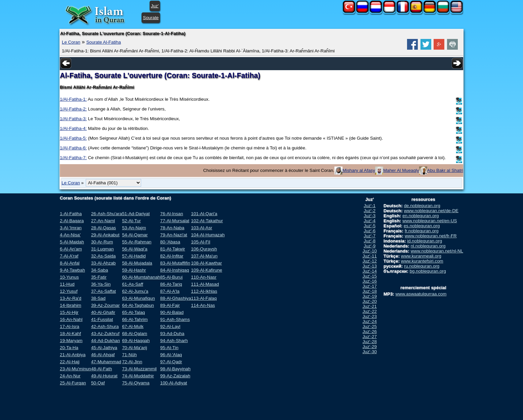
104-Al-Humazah (208, 235)
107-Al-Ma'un (204, 256)
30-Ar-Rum (102, 242)
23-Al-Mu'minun (75, 369)
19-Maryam (71, 341)
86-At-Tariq (171, 284)
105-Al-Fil (200, 242)
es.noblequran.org (422, 226)
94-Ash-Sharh (174, 341)
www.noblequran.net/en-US (430, 221)
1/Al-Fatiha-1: (73, 99)
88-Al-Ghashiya (175, 298)
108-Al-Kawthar (206, 263)
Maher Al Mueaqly (401, 170)
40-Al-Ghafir (103, 312)
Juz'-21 (370, 306)
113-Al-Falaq (204, 298)
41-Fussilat (102, 319)
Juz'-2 (370, 211)
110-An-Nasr (204, 277)
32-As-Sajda (103, 256)
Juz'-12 (370, 261)
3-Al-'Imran (71, 228)
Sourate (151, 18)
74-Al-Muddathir (138, 376)
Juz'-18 (370, 291)
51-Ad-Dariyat (136, 214)
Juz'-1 (370, 206)
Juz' (155, 6)
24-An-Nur (70, 376)
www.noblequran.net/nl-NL (437, 251)
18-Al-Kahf (70, 334)
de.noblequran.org (422, 206)
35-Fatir (99, 277)
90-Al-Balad (172, 312)
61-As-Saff (133, 284)
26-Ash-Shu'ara (107, 214)
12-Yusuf (69, 291)
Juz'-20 (370, 301)
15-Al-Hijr (69, 312)
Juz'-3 (370, 216)
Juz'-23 (370, 316)
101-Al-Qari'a (204, 214)
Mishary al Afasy (359, 170)
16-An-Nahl (71, 319)
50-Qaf (98, 383)
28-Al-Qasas (104, 228)
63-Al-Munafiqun (138, 298)
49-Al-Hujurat (104, 376)
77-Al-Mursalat (175, 221)
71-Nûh (129, 355)
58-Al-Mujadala (137, 263)
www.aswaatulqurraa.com (421, 294)
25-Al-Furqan (73, 383)
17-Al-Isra (70, 326)
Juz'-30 (370, 352)
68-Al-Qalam (135, 334)
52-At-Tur (131, 221)
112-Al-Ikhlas (204, 291)
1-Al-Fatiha (71, 214)
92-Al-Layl (170, 326)
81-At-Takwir (172, 249)
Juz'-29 (370, 347)
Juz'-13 (370, 266)
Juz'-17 (370, 286)
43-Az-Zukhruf (105, 334)
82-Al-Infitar (172, 256)
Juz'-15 (370, 276)
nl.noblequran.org (428, 246)
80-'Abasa (170, 242)
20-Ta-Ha (69, 348)
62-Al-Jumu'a (135, 291)
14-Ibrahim (71, 305)
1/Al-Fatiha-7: (73, 158)
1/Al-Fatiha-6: (73, 148)
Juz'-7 (370, 236)
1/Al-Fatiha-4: (73, 128)
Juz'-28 (370, 342)
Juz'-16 (370, 281)
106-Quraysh (204, 249)
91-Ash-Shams (175, 319)
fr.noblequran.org (422, 231)
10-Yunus (69, 277)
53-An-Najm (134, 228)
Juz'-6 (370, 231)
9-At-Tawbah (72, 270)
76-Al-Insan (171, 214)
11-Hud (67, 284)
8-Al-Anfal (70, 263)
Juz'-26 (370, 332)
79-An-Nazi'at (173, 235)
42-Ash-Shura (105, 326)
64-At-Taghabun (138, 305)
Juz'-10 (370, 251)
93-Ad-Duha (172, 334)
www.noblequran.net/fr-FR (431, 236)
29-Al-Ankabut (105, 235)
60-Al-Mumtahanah (141, 277)
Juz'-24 (370, 321)
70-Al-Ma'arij (134, 348)
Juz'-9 (370, 246)
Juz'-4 (370, 221)
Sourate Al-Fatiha (104, 42)
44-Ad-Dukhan (106, 341)
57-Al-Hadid (134, 256)
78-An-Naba (172, 228)
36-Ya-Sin (101, 284)
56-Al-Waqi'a (135, 249)
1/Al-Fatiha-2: (73, 109)
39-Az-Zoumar (105, 305)
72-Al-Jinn (132, 362)
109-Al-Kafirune (207, 270)
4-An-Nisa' (70, 235)
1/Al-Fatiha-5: (73, 138)
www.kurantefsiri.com (422, 261)
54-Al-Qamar (135, 235)
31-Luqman (102, 249)
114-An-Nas (203, 305)
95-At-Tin (169, 348)
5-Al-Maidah (72, 242)
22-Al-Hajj (70, 362)
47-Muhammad (106, 362)
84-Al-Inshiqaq (174, 270)
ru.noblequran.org (422, 266)
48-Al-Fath (102, 369)
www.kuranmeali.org (421, 256)
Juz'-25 (370, 326)
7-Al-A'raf (69, 256)
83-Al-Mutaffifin (175, 263)
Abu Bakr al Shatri (445, 170)
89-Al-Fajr (170, 305)
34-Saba (99, 270)
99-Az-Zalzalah (175, 376)
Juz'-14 (370, 271)
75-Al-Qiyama (136, 383)
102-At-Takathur (207, 221)
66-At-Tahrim (135, 319)
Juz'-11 (370, 256)
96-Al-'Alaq (171, 355)
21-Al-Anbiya (73, 355)
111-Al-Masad (205, 284)
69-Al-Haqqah (136, 341)
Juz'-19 (370, 296)
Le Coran (71, 42)
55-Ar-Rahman (137, 242)
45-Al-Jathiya (104, 348)
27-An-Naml (103, 221)
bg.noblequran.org (428, 271)
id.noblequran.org (425, 241)
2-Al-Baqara (72, 221)
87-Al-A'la (170, 291)
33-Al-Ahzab (103, 263)
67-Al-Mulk (133, 326)
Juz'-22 (370, 311)
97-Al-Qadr (171, 362)
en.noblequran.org (420, 216)
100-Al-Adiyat (173, 383)
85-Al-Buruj (171, 277)
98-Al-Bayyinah (175, 369)
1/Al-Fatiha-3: (73, 119)
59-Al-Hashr (134, 270)
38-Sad (98, 298)
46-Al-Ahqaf (103, 355)
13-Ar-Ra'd (71, 298)
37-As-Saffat (104, 291)
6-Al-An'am (71, 249)
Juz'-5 (370, 226)
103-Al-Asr (202, 228)
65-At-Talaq (133, 312)
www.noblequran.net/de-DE (431, 211)
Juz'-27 (370, 337)
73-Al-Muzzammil (139, 369)
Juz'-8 (370, 241)
